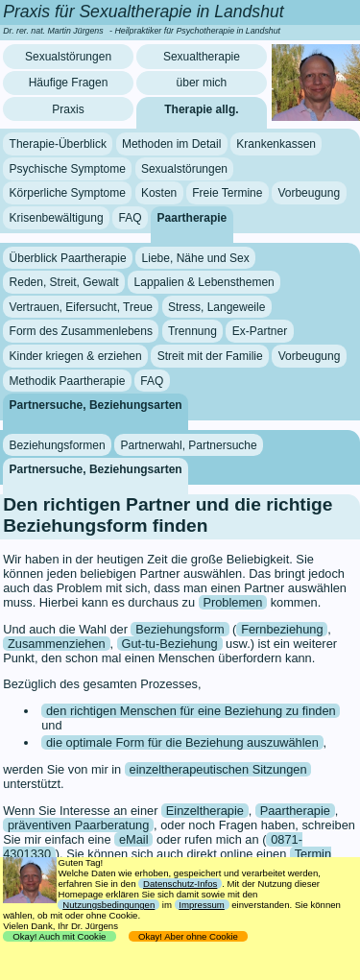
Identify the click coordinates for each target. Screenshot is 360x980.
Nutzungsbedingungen (108, 905)
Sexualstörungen (68, 57)
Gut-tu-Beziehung (169, 644)
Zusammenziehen (57, 644)
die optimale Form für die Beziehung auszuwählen (182, 742)
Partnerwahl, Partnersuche (189, 444)
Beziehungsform (180, 629)
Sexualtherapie (202, 57)
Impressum (201, 905)
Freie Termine (227, 193)
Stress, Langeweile (216, 307)
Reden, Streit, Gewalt (64, 282)
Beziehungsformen (58, 444)
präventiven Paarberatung (78, 825)
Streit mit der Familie (210, 356)
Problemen (232, 602)
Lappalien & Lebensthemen (204, 282)
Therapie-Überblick (58, 144)
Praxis (68, 109)
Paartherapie (192, 218)
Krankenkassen (276, 144)
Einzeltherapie (205, 811)
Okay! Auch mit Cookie (60, 936)
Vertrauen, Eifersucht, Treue (81, 307)
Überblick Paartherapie (68, 257)
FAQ (131, 218)
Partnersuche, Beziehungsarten (96, 405)
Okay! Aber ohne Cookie (189, 936)
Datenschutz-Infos (180, 884)
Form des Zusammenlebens (81, 331)
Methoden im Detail (171, 144)
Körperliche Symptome (68, 193)
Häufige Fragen (69, 83)
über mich (202, 83)
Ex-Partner (260, 331)
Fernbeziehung (282, 629)
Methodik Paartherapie (68, 380)
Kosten (159, 193)
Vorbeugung (309, 193)
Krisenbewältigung (57, 218)
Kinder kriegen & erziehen (76, 356)
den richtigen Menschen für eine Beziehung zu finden (191, 711)
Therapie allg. (201, 109)
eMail (134, 839)
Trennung (192, 331)
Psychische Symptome (68, 169)
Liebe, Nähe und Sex (196, 257)
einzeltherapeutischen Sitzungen (218, 769)
